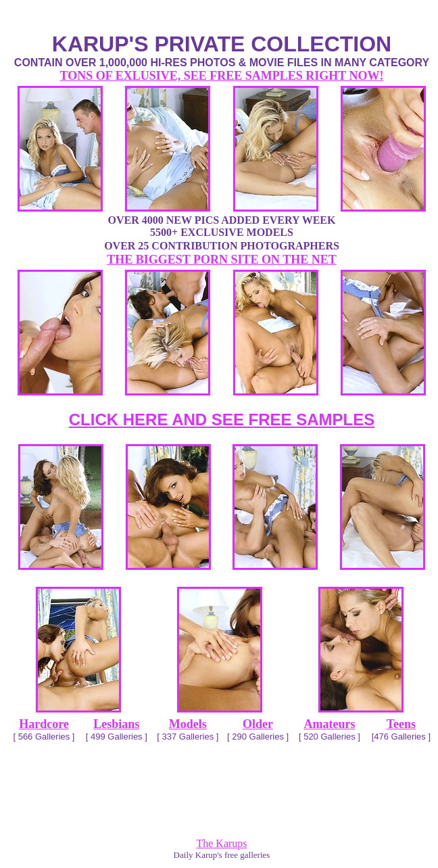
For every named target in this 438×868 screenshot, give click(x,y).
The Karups (221, 843)
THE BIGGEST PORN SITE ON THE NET (221, 260)
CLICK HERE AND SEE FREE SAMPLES (222, 419)
